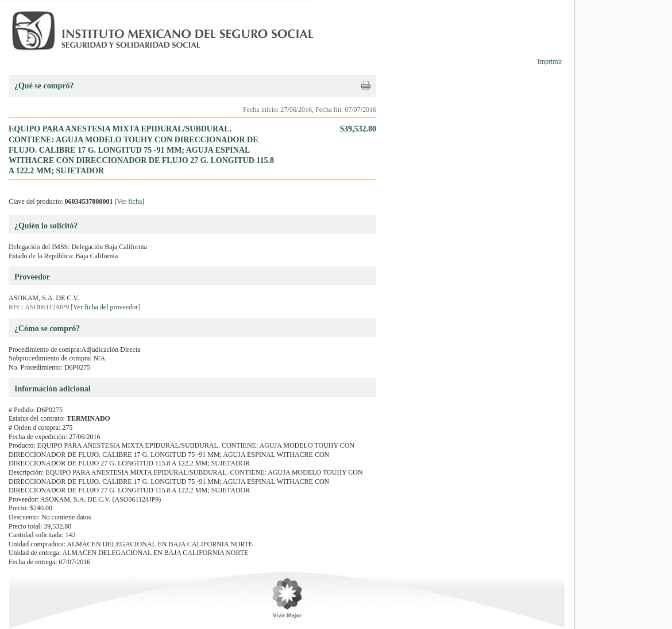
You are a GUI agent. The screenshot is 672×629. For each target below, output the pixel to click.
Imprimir (550, 61)
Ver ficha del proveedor (105, 307)
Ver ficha (130, 201)
